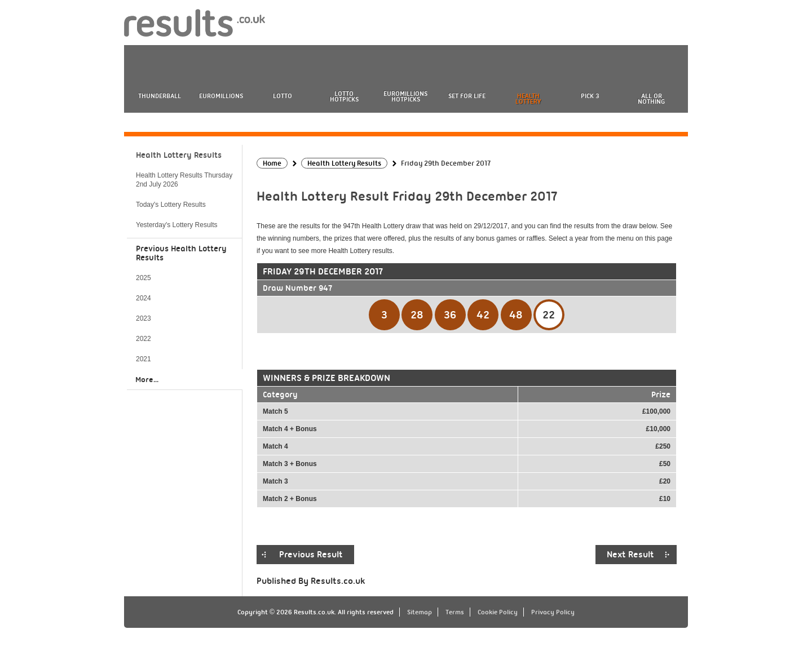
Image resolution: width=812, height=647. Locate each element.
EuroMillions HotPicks (405, 96)
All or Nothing (651, 99)
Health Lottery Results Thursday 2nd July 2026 (184, 180)
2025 (144, 278)
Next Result (630, 555)
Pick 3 (590, 96)
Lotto (283, 96)
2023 (144, 318)
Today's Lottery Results (171, 205)
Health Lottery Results (179, 155)
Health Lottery (528, 99)
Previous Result (311, 555)
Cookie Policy (498, 612)
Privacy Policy (553, 612)
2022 (144, 339)
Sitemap (420, 612)
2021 (144, 359)
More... (147, 379)
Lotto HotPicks (344, 96)
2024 (144, 298)
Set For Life (467, 96)
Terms (455, 612)
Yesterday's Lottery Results (177, 225)
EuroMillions (221, 96)
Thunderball (160, 96)
